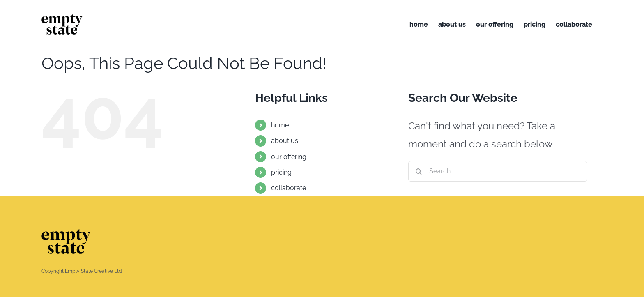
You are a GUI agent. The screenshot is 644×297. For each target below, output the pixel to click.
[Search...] (498, 171)
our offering (289, 157)
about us (285, 141)
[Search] (419, 171)
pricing (281, 172)
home (280, 125)
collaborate (289, 188)
